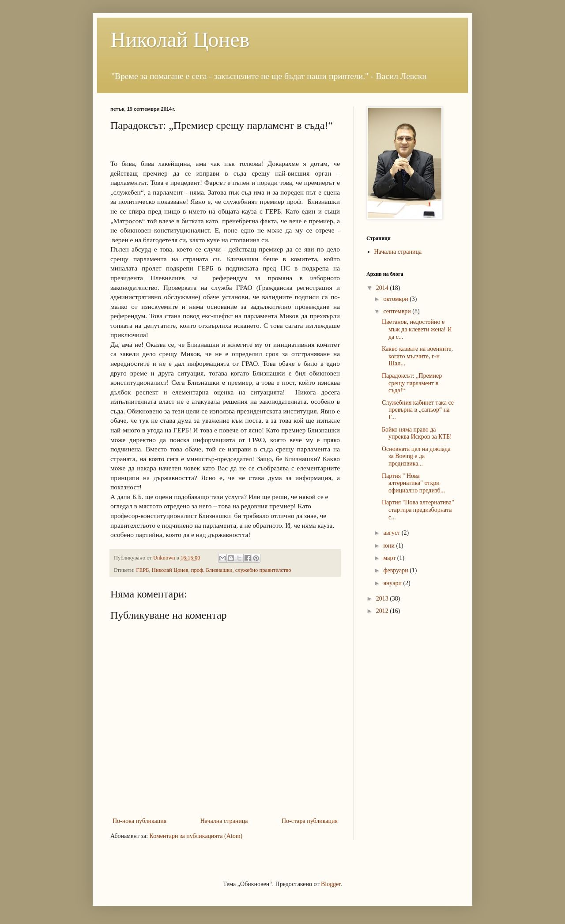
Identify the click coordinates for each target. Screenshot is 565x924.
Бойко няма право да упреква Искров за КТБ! (417, 433)
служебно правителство (263, 570)
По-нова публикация (139, 821)
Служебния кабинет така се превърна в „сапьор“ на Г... (418, 410)
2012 (383, 611)
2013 (383, 599)
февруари (396, 570)
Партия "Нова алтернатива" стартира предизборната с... (418, 510)
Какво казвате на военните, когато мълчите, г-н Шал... (417, 356)
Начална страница (224, 821)
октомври (396, 299)
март (390, 558)
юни (390, 546)
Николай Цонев (180, 39)
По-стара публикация (310, 821)
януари (393, 583)
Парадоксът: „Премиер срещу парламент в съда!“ (412, 383)
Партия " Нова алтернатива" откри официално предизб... (413, 483)
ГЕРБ (142, 570)
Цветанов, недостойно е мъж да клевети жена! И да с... (417, 329)
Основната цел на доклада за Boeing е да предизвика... (416, 456)
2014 (383, 288)
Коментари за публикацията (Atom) (196, 836)
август (392, 533)
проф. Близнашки (212, 570)
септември (398, 311)
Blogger (331, 884)
